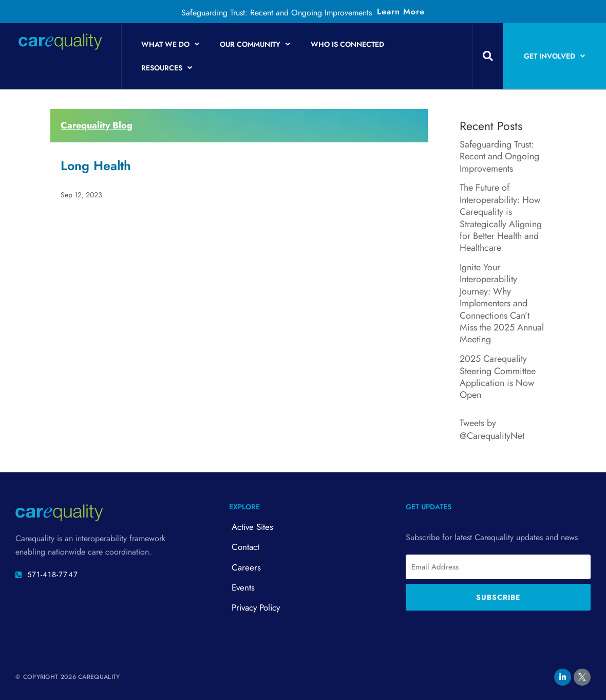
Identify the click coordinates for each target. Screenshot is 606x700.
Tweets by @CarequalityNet (492, 429)
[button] (488, 56)
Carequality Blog (97, 125)
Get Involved (554, 56)
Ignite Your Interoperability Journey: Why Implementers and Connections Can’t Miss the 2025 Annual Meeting (502, 303)
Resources (167, 68)
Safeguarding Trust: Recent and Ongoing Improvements (277, 13)
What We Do (170, 44)
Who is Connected (347, 44)
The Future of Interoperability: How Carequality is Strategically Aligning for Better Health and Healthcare (501, 218)
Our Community (255, 44)
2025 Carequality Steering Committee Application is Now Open (498, 377)
